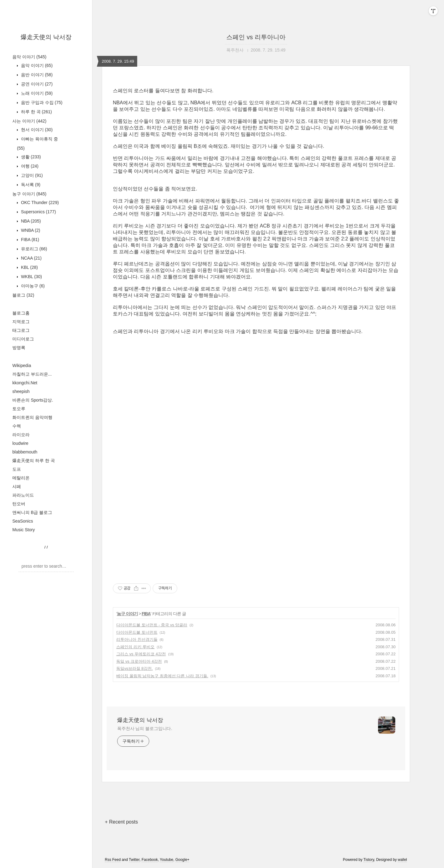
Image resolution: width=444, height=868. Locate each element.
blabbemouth (25, 452)
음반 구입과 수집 (41, 102)
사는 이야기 (29, 121)
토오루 (19, 409)
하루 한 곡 (36, 112)
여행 (29, 166)
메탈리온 (21, 478)
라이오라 (21, 435)
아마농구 (32, 286)
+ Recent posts (121, 822)
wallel (402, 860)
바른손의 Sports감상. (33, 400)
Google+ (183, 860)
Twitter (134, 860)
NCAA (31, 258)
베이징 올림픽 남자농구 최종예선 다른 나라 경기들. (162, 676)
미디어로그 (23, 339)
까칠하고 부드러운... (32, 374)
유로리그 (33, 249)
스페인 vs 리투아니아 (256, 37)
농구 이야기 (29, 194)
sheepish (21, 391)
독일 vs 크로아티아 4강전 (139, 661)
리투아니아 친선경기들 (137, 639)
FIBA (29, 240)
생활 (30, 157)
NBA (30, 221)
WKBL (31, 277)
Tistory (369, 860)
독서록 (30, 185)
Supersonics (38, 212)
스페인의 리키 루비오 (135, 647)
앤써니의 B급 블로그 (32, 512)
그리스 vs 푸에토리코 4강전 (141, 654)
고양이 (31, 175)
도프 (17, 469)
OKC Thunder (39, 202)
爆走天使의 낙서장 (46, 37)
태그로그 (21, 330)
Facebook (150, 860)
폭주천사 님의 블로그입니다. (145, 728)
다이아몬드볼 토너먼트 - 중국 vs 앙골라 (152, 625)
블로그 (23, 295)
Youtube (166, 860)
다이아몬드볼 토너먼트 (137, 632)
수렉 (17, 426)
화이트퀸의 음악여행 (32, 417)
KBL (29, 267)
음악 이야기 (29, 57)
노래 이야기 (36, 93)
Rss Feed (113, 860)
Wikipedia (22, 365)
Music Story (24, 530)
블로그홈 (21, 313)
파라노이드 (23, 495)
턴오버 (19, 504)
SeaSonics (23, 521)
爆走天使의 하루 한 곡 (34, 461)
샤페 (17, 486)
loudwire (20, 443)
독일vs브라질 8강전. (134, 668)
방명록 (19, 348)
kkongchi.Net (25, 383)
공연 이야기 (36, 84)
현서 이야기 (36, 130)
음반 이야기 (36, 75)
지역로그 (21, 322)
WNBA (30, 230)
